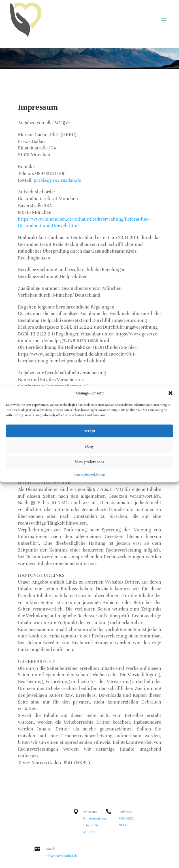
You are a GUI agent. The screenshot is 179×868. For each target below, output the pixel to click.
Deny (89, 446)
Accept (89, 431)
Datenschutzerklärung (89, 475)
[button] (171, 393)
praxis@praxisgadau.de (57, 180)
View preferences (89, 462)
